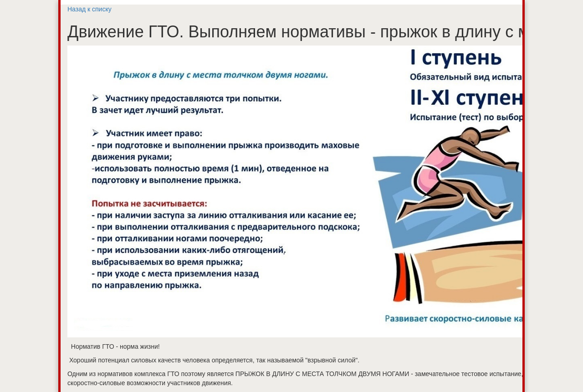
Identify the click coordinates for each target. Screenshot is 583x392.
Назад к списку (89, 9)
